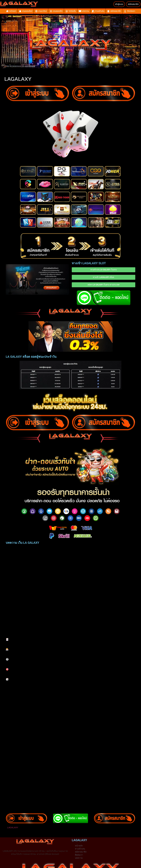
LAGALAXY (13, 828)
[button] (70, 828)
